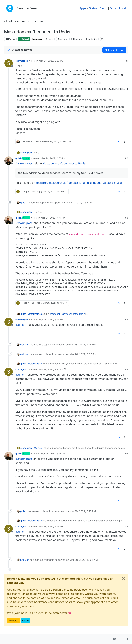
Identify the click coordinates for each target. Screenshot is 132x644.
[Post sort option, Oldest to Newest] (20, 50)
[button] (5, 639)
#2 (126, 158)
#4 (126, 320)
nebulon (25, 345)
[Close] (124, 579)
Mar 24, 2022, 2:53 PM (51, 61)
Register (13, 621)
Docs (113, 8)
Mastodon (37, 39)
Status (93, 8)
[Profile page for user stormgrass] (9, 63)
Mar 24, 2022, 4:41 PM (53, 218)
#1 (127, 61)
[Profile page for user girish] (9, 161)
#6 (126, 454)
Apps (83, 8)
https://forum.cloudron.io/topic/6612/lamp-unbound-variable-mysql (78, 183)
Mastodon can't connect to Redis (64, 163)
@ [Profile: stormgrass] (24, 163)
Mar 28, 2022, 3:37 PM (51, 369)
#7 (127, 526)
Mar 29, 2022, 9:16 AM (51, 526)
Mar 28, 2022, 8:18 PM (53, 454)
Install (123, 8)
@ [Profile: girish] (20, 325)
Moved (10, 39)
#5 (126, 369)
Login (25, 621)
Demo (103, 8)
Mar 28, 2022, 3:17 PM (51, 320)
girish (19, 158)
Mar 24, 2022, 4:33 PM (53, 158)
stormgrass (22, 61)
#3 (126, 218)
